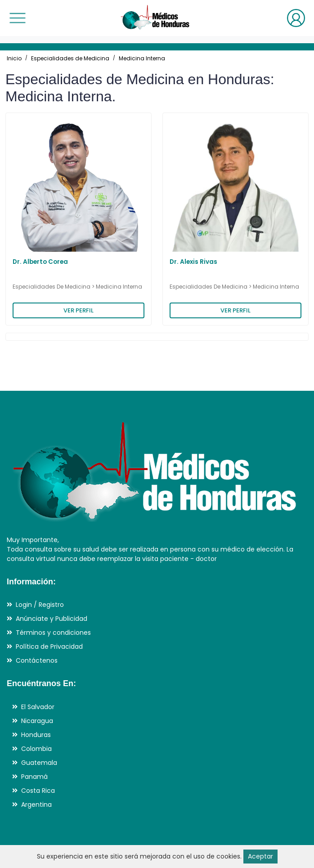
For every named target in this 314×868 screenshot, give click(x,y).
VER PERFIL (78, 310)
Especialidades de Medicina (70, 58)
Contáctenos (37, 660)
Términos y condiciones (53, 633)
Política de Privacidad (49, 646)
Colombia (36, 749)
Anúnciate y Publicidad (52, 619)
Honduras (36, 735)
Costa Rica (38, 791)
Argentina (36, 805)
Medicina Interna (142, 58)
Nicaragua (37, 721)
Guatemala (39, 763)
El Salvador (38, 707)
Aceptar (260, 856)
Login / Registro (40, 605)
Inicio (14, 58)
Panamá (34, 777)
